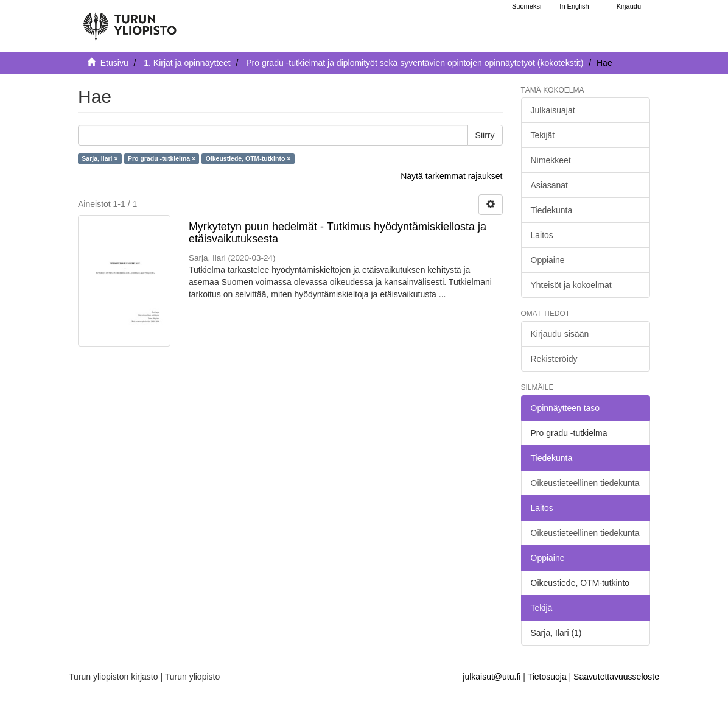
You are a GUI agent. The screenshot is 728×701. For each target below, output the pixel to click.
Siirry (485, 135)
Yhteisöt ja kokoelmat (571, 285)
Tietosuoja (547, 677)
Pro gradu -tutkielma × (162, 158)
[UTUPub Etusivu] (130, 21)
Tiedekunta (552, 210)
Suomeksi (527, 6)
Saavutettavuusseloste (616, 677)
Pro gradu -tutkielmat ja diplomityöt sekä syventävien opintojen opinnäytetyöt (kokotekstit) (415, 63)
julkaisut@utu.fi (492, 677)
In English (574, 6)
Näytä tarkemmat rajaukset (451, 176)
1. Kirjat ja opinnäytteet (187, 63)
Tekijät (543, 135)
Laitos (542, 235)
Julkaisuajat (553, 110)
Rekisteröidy (554, 359)
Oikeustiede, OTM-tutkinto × (248, 158)
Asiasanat (549, 185)
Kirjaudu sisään (560, 334)
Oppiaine (548, 260)
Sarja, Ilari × (100, 158)
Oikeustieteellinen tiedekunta (585, 483)
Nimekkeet (551, 160)
